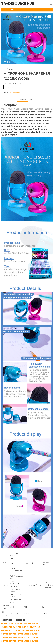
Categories (10, 10)
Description (23, 100)
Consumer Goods (13, 68)
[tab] (23, 100)
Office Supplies (24, 68)
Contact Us (9, 87)
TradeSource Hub (18, 4)
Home (5, 68)
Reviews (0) (33, 100)
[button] (51, 4)
